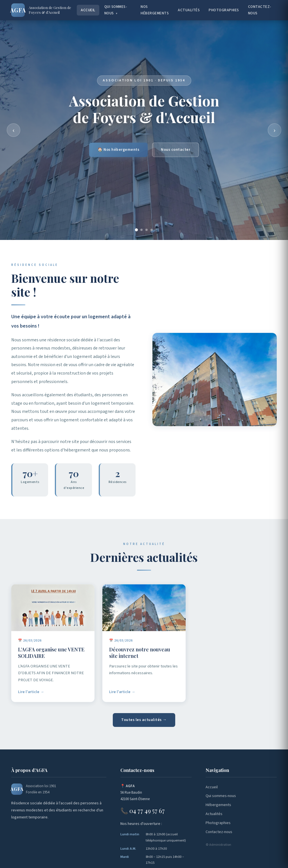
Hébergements (218, 805)
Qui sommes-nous (116, 10)
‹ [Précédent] (14, 130)
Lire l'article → (31, 694)
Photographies (224, 10)
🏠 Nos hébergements (118, 151)
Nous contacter (175, 151)
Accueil (88, 10)
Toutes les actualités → (144, 720)
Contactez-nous (260, 10)
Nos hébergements (155, 10)
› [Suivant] (275, 130)
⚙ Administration (218, 845)
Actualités (189, 10)
